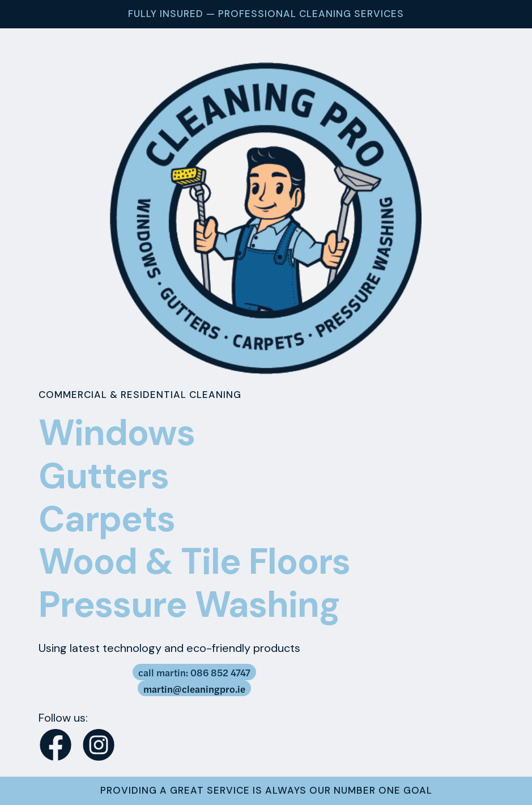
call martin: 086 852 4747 (194, 672)
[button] (76, 714)
